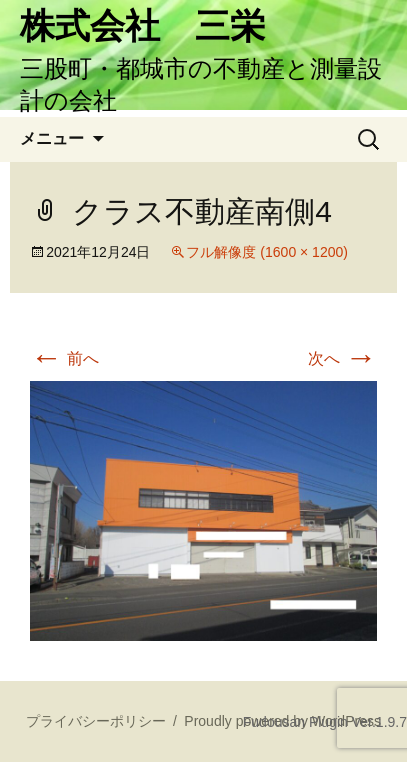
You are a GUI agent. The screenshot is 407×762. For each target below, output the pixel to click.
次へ (342, 358)
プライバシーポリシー (96, 721)
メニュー (52, 138)
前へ (64, 358)
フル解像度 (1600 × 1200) (266, 252)
